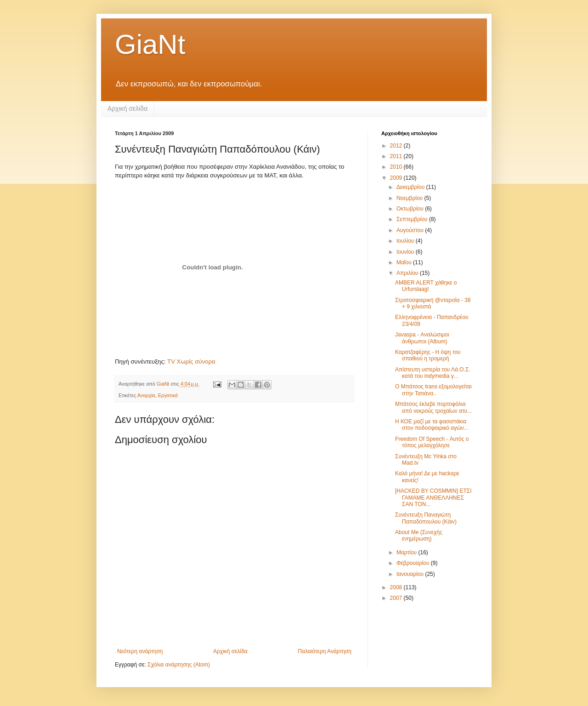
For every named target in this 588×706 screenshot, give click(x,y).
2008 (397, 587)
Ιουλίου (406, 241)
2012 (397, 146)
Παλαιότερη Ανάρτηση (325, 651)
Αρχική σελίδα (127, 108)
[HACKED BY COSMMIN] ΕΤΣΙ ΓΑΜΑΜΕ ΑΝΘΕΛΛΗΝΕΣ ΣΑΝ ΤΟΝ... (433, 498)
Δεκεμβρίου (411, 187)
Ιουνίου (406, 252)
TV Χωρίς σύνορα (191, 362)
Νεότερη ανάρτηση (140, 651)
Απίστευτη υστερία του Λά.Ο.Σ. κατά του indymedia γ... (433, 373)
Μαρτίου (407, 552)
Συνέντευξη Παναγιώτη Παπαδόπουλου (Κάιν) (426, 518)
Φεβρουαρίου (414, 563)
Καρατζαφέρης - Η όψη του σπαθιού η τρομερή (428, 355)
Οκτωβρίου (411, 209)
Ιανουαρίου (411, 574)
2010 (397, 167)
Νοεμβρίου (410, 198)
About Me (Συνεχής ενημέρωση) (419, 535)
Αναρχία (146, 395)
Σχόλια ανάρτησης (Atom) (179, 665)
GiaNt (150, 44)
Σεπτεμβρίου (413, 219)
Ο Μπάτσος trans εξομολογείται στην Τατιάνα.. (433, 390)
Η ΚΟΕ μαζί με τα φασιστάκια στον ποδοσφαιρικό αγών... (432, 425)
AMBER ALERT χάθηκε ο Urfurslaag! (426, 286)
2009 (397, 178)
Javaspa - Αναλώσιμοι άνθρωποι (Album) (422, 338)
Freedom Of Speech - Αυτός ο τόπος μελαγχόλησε (432, 442)
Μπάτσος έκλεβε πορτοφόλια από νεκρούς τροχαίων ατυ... (433, 407)
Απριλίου (408, 273)
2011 (397, 156)
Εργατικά (168, 395)
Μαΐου (405, 262)
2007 (397, 598)
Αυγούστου (411, 230)
